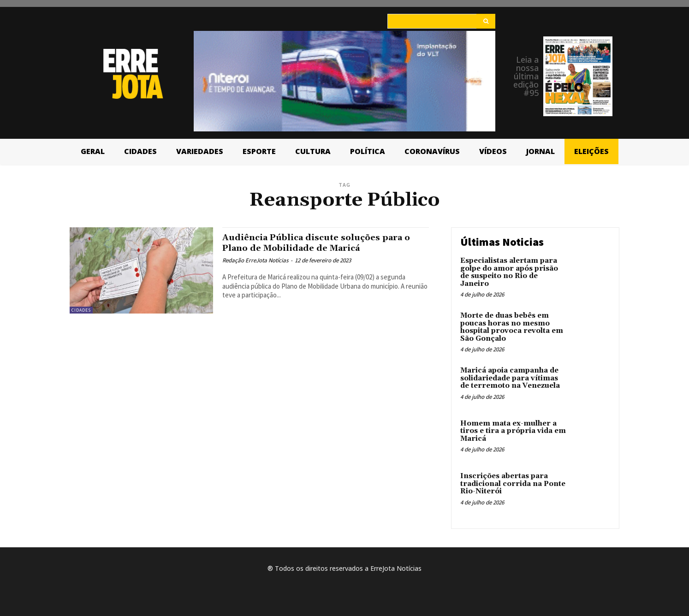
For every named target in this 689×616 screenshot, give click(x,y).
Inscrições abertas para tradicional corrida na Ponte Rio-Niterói (513, 484)
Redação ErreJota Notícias (255, 260)
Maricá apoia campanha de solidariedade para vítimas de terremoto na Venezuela (510, 378)
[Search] (486, 21)
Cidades (81, 310)
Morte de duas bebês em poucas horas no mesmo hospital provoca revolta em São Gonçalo (512, 327)
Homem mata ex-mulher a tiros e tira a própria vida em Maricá (513, 431)
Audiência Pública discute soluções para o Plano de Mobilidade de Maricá (325, 243)
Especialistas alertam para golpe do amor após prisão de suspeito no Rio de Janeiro (509, 272)
